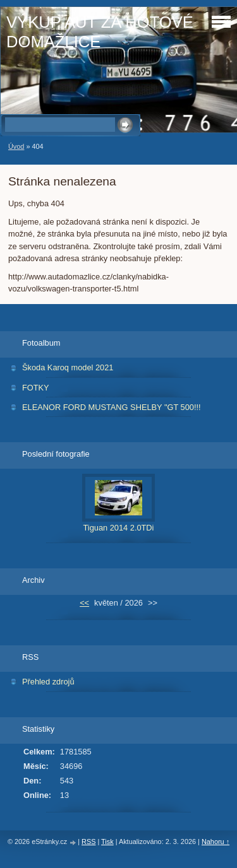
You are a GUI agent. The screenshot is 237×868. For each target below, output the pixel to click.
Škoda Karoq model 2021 (68, 367)
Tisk (107, 842)
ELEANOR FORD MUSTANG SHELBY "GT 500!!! (112, 407)
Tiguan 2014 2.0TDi (119, 528)
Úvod (16, 146)
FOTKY (36, 388)
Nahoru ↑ (216, 842)
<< (84, 603)
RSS (88, 842)
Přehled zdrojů (48, 682)
